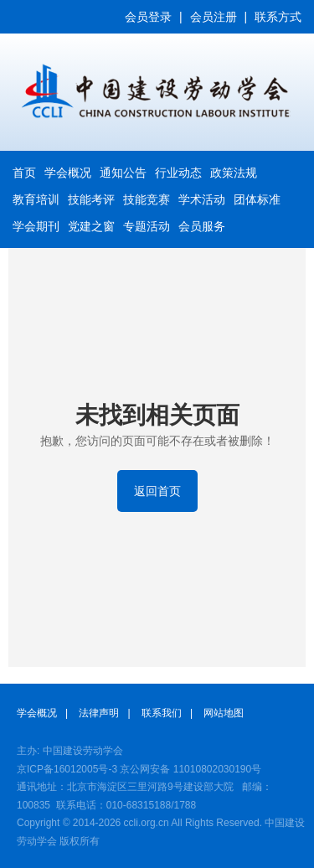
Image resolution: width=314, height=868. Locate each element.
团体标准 (257, 199)
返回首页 (157, 491)
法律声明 (99, 713)
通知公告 (123, 173)
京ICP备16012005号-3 (67, 769)
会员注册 (214, 17)
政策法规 (234, 173)
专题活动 (147, 226)
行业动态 (178, 173)
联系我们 (162, 713)
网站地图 (224, 713)
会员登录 (148, 17)
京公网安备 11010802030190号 (190, 769)
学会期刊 (36, 226)
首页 (24, 173)
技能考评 (91, 199)
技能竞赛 (147, 199)
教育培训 (36, 199)
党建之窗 (91, 226)
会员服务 (202, 226)
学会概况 (68, 173)
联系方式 (278, 17)
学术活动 (202, 199)
